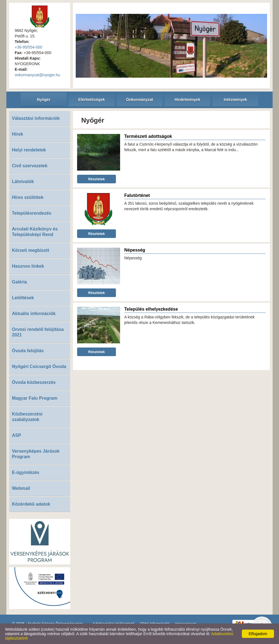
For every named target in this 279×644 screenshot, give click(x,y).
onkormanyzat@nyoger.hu (37, 75)
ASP (17, 435)
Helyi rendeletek (29, 150)
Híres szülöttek (28, 197)
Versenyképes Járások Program (36, 454)
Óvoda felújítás (28, 351)
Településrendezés (32, 213)
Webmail (21, 488)
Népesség (135, 250)
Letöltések (23, 298)
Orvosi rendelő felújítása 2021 (38, 332)
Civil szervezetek (30, 166)
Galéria (19, 282)
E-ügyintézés (26, 472)
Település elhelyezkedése (151, 309)
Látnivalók (23, 182)
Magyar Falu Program (35, 398)
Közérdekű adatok (31, 504)
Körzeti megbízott (31, 250)
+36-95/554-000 (28, 47)
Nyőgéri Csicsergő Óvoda (39, 367)
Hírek (17, 134)
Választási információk (36, 118)
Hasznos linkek (28, 266)
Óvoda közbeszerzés (34, 382)
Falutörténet (137, 195)
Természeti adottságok (148, 136)
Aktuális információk (34, 314)
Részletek (97, 179)
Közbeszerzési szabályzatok (27, 417)
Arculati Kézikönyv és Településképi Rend (35, 232)
